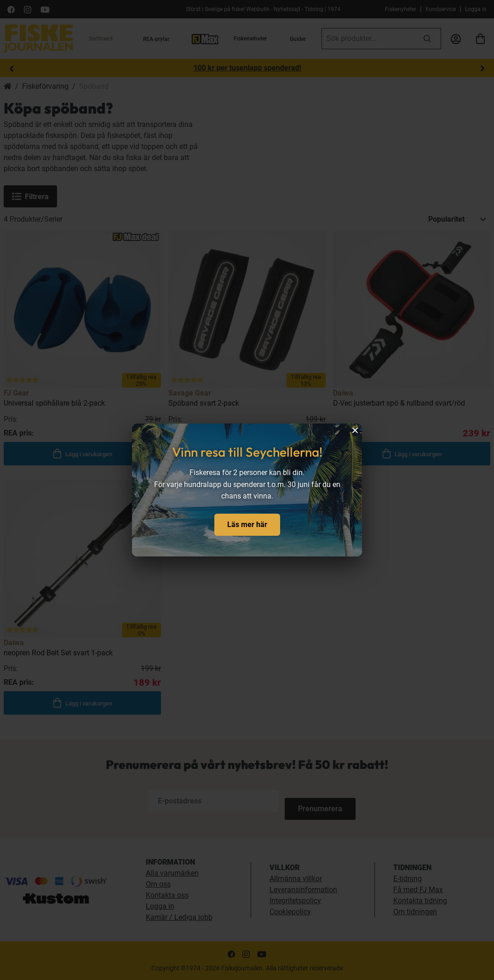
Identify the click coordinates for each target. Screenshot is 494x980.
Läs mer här (247, 524)
